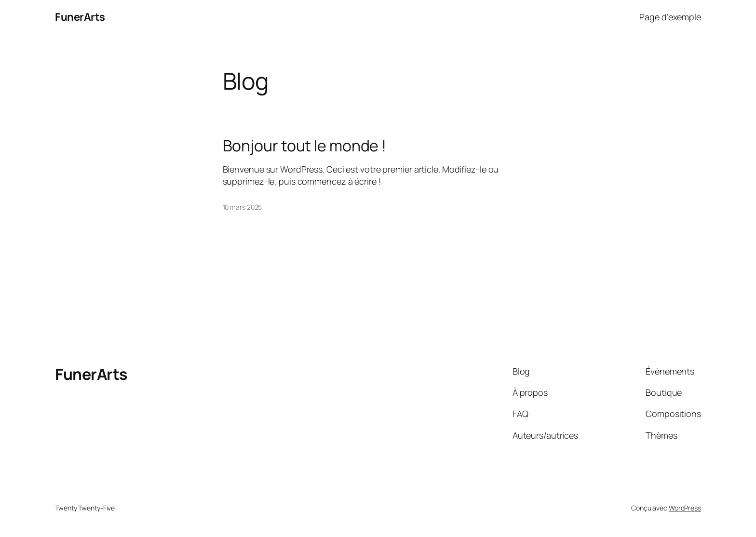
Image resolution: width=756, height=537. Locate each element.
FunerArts (80, 17)
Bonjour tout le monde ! (305, 146)
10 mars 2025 (243, 207)
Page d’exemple (670, 17)
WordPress (685, 508)
